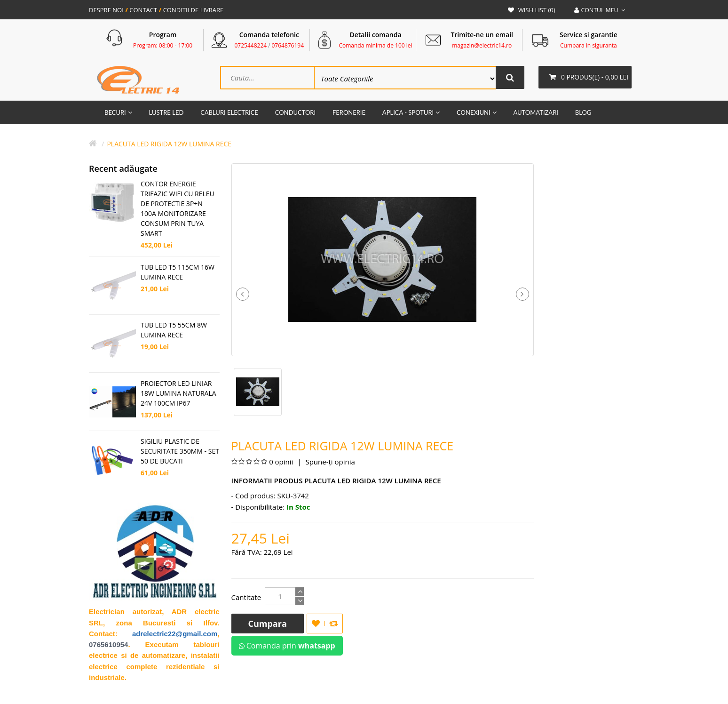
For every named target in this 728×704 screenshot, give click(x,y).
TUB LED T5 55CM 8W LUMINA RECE (174, 331)
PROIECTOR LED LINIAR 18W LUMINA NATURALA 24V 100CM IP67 (178, 394)
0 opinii (281, 463)
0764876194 (288, 45)
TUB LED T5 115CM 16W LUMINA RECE (178, 273)
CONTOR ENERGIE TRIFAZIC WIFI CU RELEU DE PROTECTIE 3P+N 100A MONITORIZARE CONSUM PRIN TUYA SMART (178, 209)
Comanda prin (287, 647)
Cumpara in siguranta (589, 45)
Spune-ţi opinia (329, 463)
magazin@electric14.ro (482, 45)
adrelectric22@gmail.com (175, 635)
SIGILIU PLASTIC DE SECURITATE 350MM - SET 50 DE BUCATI (180, 452)
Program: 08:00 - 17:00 (163, 45)
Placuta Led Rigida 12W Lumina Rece (169, 145)
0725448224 (251, 45)
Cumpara (268, 624)
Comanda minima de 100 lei (375, 45)
